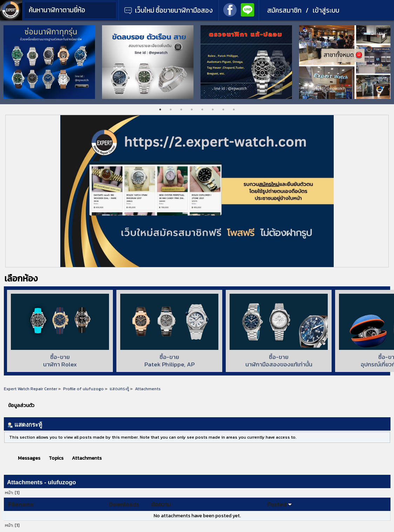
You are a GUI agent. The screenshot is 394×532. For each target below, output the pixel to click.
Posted (280, 504)
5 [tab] (202, 109)
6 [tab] (213, 109)
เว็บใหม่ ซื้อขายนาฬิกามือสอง (169, 10)
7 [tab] (223, 109)
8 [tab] (234, 109)
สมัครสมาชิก (284, 10)
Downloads (124, 504)
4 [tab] (192, 109)
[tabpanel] (49, 62)
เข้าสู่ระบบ (326, 10)
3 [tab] (181, 109)
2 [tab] (171, 109)
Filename (21, 504)
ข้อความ (161, 504)
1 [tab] (160, 109)
